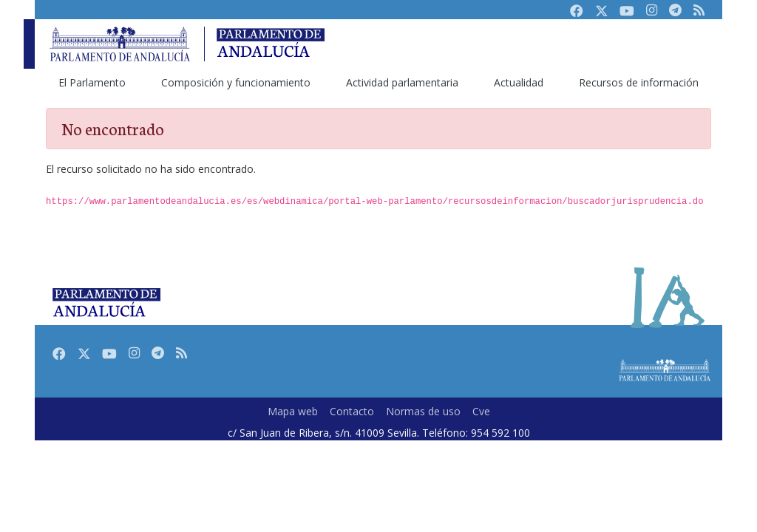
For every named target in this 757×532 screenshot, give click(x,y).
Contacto (352, 411)
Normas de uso (423, 411)
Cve (481, 411)
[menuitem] (92, 82)
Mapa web (293, 411)
